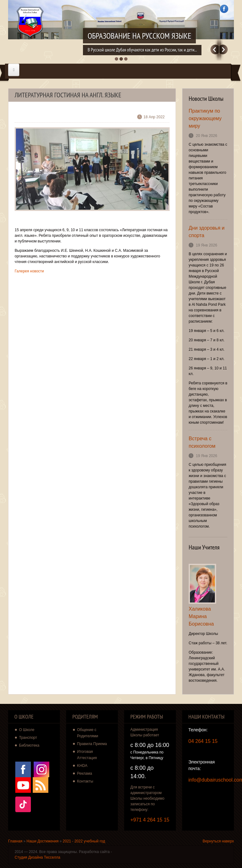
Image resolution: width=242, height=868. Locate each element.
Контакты (85, 781)
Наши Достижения (43, 841)
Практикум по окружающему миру (205, 118)
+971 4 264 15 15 (150, 820)
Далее (223, 49)
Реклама (85, 773)
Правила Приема (92, 744)
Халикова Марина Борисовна (201, 616)
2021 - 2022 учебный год (84, 841)
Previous (215, 49)
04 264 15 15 (203, 741)
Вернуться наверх (218, 841)
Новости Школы (206, 99)
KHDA (82, 766)
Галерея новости (29, 271)
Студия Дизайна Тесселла (37, 857)
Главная (15, 841)
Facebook (224, 9)
